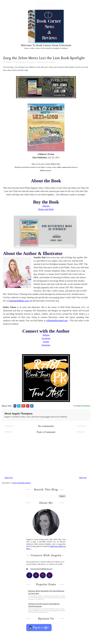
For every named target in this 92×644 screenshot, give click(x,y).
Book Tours (31, 62)
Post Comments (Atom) (22, 483)
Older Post (83, 478)
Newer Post (9, 478)
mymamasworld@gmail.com (41, 569)
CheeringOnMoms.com (19, 301)
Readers (52, 62)
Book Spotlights (20, 62)
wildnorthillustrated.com (57, 321)
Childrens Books (42, 62)
